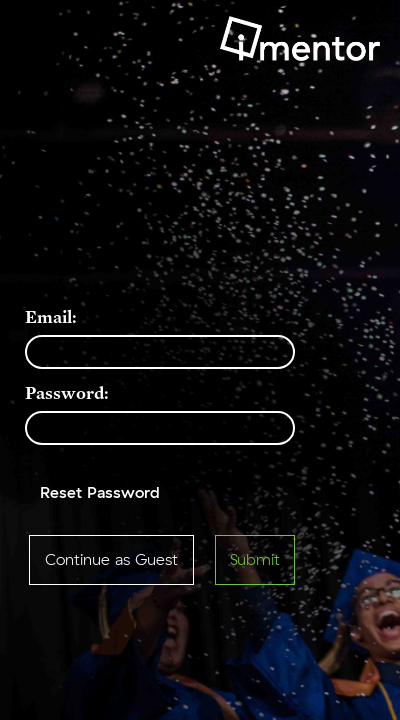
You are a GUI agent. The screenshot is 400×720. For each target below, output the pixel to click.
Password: (67, 392)
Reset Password (100, 493)
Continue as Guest (111, 560)
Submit (255, 560)
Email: (51, 316)
